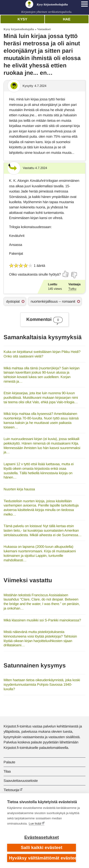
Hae (67, 19)
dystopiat (13, 301)
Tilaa (7, 771)
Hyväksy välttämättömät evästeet (43, 858)
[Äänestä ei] (74, 275)
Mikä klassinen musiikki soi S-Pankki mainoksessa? (42, 620)
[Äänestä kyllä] (66, 274)
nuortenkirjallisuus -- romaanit (53, 301)
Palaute (9, 762)
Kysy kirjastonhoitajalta (19, 29)
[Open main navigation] (84, 4)
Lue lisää (35, 823)
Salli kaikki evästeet (42, 848)
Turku (72, 289)
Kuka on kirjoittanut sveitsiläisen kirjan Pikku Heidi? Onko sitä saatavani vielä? (42, 354)
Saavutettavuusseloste (21, 781)
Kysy (22, 19)
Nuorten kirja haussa (19, 489)
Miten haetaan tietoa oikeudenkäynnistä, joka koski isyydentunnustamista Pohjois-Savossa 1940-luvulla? (42, 684)
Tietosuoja (11, 790)
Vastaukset (44, 29)
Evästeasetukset (42, 837)
